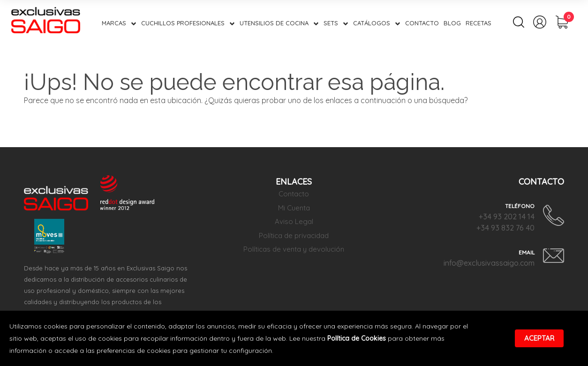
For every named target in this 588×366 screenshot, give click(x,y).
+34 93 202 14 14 (507, 217)
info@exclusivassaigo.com (489, 263)
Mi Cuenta (294, 208)
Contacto (422, 23)
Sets (331, 23)
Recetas (479, 23)
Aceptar (539, 338)
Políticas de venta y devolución (294, 249)
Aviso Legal (294, 221)
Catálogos (372, 23)
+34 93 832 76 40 (505, 228)
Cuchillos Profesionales (183, 23)
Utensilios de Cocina (274, 23)
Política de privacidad (294, 235)
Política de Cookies (357, 338)
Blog (452, 23)
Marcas (114, 23)
